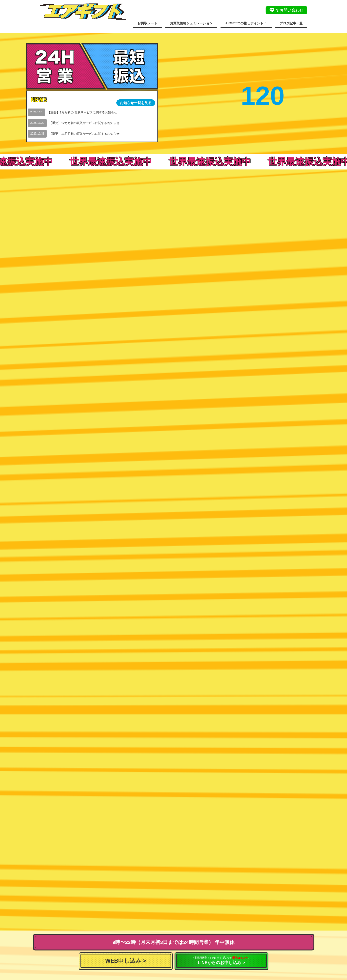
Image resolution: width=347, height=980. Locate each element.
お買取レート (147, 23)
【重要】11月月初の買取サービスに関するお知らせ (84, 134)
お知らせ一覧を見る (136, 103)
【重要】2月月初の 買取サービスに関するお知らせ (82, 112)
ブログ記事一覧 (291, 23)
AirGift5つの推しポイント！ (246, 23)
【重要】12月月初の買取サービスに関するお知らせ (84, 123)
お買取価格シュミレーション (191, 23)
